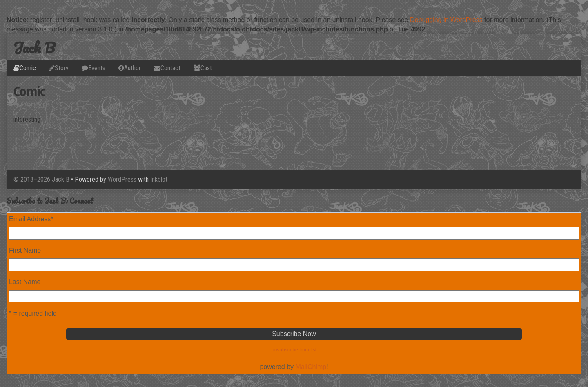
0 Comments (35, 104)
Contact (170, 68)
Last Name (25, 282)
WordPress (122, 179)
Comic (28, 68)
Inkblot (159, 179)
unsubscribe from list (294, 350)
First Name (25, 250)
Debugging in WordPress (446, 20)
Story (62, 68)
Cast (206, 68)
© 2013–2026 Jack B (41, 179)
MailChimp (311, 367)
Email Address (31, 219)
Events (97, 68)
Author (133, 68)
